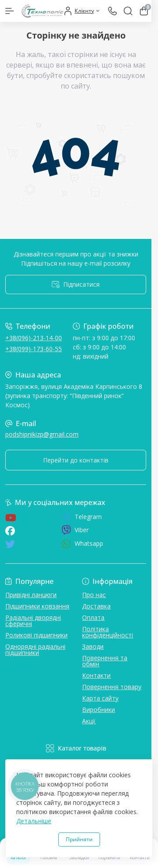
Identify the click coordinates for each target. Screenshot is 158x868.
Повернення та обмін (105, 661)
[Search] (128, 11)
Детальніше (34, 821)
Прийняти (79, 839)
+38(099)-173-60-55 (34, 349)
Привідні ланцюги (31, 595)
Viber (75, 530)
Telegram (82, 517)
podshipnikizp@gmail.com (42, 434)
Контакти (96, 675)
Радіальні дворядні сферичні (33, 621)
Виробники (99, 710)
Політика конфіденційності (108, 632)
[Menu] (10, 11)
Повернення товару (112, 687)
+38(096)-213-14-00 (34, 338)
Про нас (94, 595)
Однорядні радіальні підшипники (35, 649)
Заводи (93, 646)
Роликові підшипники (36, 635)
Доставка (96, 606)
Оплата (93, 617)
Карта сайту (100, 698)
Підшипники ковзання (37, 606)
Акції (89, 721)
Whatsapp (82, 544)
